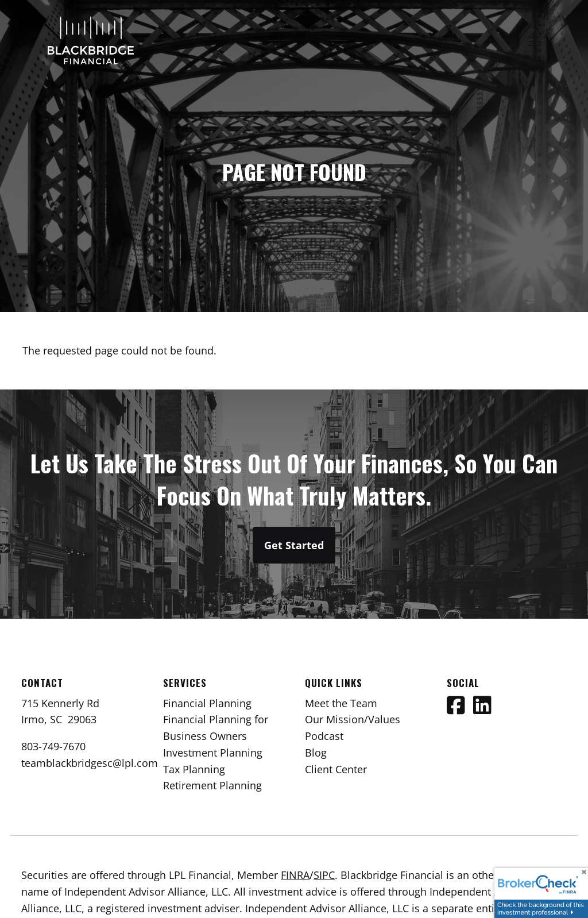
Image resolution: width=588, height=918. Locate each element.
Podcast (324, 736)
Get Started (294, 545)
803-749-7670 (53, 746)
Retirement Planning (212, 785)
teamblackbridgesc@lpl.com (90, 763)
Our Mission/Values (353, 719)
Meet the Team (341, 703)
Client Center (336, 769)
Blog (316, 753)
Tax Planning (194, 769)
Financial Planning (207, 703)
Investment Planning (213, 753)
